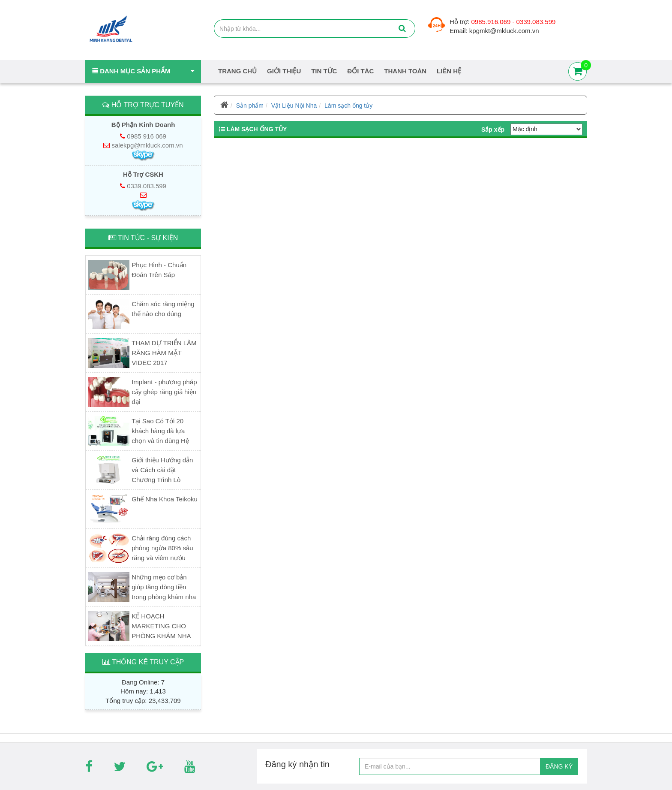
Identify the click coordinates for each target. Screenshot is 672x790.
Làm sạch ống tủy (348, 106)
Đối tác (360, 71)
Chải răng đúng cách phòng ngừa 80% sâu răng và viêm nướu (162, 548)
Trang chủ (237, 71)
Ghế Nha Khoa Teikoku (165, 499)
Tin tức (324, 71)
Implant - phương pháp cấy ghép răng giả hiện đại (164, 392)
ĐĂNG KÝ (559, 766)
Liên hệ (449, 71)
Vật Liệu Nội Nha (294, 106)
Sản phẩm (250, 106)
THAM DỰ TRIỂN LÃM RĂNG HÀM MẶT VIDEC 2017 (164, 353)
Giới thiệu (284, 71)
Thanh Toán (405, 71)
